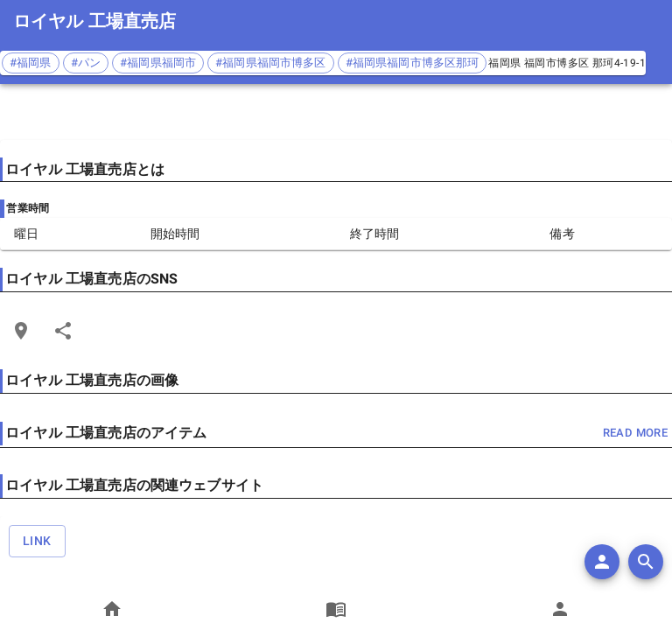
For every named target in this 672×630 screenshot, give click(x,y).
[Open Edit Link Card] (21, 331)
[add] (602, 562)
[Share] (63, 331)
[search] (646, 562)
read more (635, 434)
